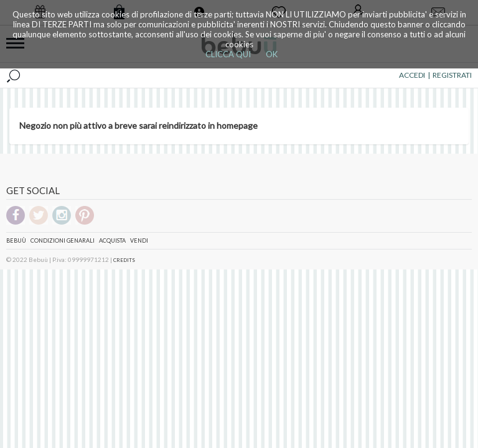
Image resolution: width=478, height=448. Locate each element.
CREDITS (124, 260)
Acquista (112, 240)
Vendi (139, 240)
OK (272, 54)
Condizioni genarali (63, 240)
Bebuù (16, 240)
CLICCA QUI (228, 54)
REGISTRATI (452, 75)
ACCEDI (412, 75)
